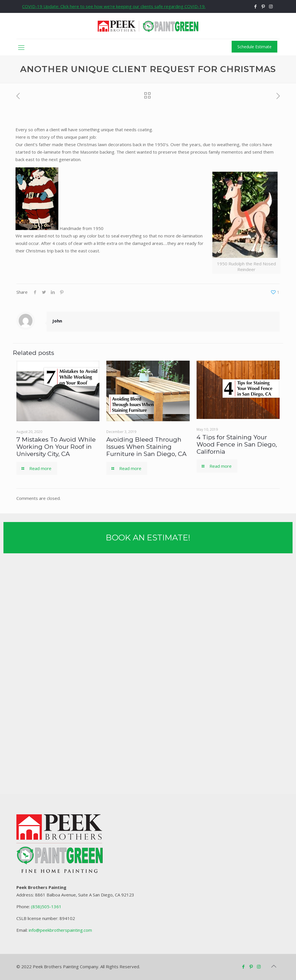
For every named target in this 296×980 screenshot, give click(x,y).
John (57, 321)
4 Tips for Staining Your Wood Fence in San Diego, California (237, 444)
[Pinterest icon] (263, 6)
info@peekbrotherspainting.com (60, 930)
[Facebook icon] (255, 6)
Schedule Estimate (254, 47)
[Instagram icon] (271, 6)
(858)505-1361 (46, 906)
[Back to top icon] (274, 966)
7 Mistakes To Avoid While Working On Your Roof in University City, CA (56, 447)
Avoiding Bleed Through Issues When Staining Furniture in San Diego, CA (146, 447)
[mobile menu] (21, 47)
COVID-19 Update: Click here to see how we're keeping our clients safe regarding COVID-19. (114, 6)
